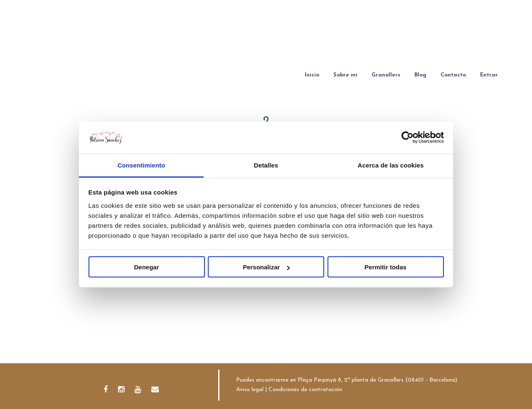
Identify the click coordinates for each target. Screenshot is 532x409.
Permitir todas (385, 267)
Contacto (453, 75)
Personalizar (266, 267)
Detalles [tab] (266, 165)
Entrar (489, 75)
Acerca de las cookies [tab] (391, 165)
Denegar (146, 267)
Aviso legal (250, 390)
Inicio (312, 75)
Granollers (386, 75)
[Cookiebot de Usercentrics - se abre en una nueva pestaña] (408, 138)
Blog (420, 75)
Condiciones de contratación (305, 390)
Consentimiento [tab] (142, 165)
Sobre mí (345, 75)
